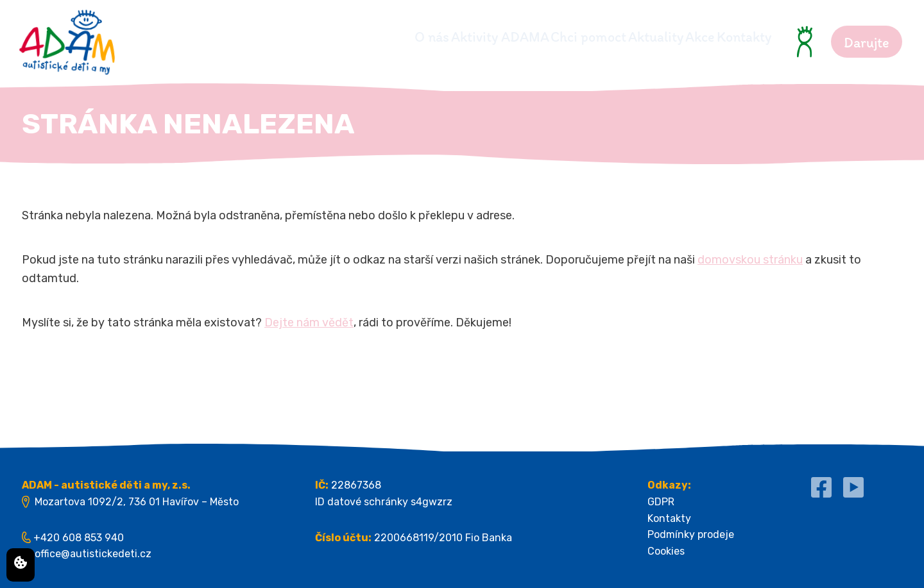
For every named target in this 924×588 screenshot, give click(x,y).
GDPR (661, 502)
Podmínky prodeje (691, 534)
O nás (312, 37)
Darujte (867, 43)
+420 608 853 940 (79, 538)
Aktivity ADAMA (405, 37)
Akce (676, 37)
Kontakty (744, 37)
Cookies (666, 551)
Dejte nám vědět (309, 323)
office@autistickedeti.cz (93, 554)
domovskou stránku (750, 260)
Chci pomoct (517, 37)
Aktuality (608, 37)
